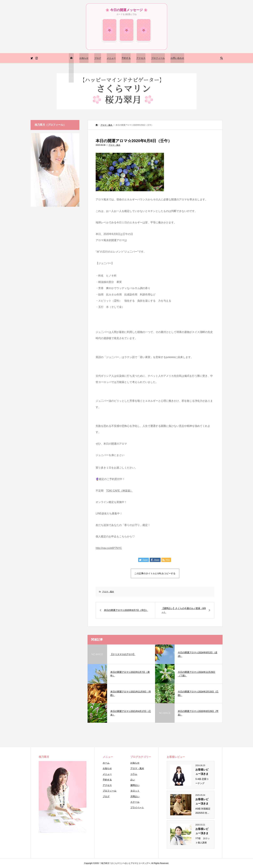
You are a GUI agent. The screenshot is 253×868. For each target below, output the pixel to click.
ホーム (106, 763)
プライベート (137, 808)
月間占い (135, 796)
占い (133, 780)
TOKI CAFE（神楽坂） (119, 491)
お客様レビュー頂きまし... (202, 772)
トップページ (71, 68)
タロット (135, 791)
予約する (126, 58)
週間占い (135, 785)
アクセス (141, 58)
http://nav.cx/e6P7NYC (109, 548)
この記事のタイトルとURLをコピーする (155, 573)
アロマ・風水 (114, 145)
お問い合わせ (177, 58)
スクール (135, 802)
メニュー (111, 58)
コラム (134, 774)
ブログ (98, 58)
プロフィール (158, 58)
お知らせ (84, 58)
